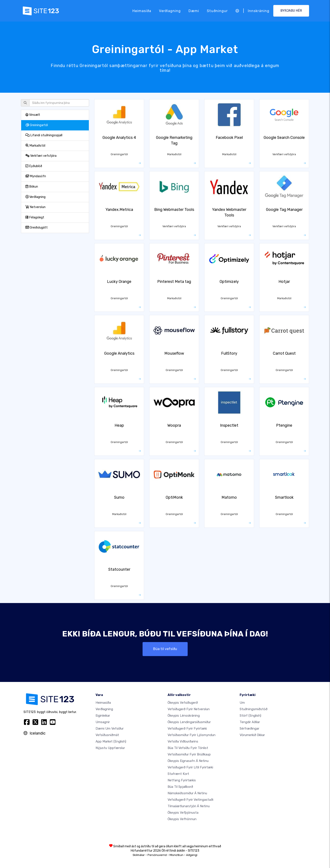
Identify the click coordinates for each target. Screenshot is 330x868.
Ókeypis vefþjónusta (183, 813)
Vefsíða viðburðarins (183, 741)
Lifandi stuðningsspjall (44, 135)
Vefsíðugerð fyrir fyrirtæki (187, 729)
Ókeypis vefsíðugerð (183, 703)
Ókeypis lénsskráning (184, 716)
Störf (250, 716)
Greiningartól (37, 125)
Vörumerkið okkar (252, 735)
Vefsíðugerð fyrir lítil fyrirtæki (190, 767)
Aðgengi (192, 855)
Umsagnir (103, 722)
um (242, 703)
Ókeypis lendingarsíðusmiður (189, 722)
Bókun (32, 187)
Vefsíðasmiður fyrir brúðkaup (189, 754)
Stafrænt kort (178, 774)
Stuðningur (217, 11)
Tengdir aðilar (250, 722)
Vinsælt (33, 115)
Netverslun (35, 207)
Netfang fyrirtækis (182, 780)
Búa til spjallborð (180, 787)
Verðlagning (170, 11)
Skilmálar (139, 855)
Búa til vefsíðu (165, 649)
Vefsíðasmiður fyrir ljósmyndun (192, 735)
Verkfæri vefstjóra (41, 156)
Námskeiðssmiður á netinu (187, 793)
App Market (111, 741)
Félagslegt (35, 217)
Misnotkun (176, 855)
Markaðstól (35, 146)
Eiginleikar (103, 716)
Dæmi (194, 11)
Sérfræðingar (249, 729)
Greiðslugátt (37, 228)
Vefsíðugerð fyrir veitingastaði (190, 800)
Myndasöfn (36, 176)
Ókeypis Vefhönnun (182, 819)
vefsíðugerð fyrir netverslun (189, 709)
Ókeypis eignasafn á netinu (188, 761)
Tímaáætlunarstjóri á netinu (189, 806)
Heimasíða (142, 11)
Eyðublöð (34, 166)
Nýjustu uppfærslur (110, 748)
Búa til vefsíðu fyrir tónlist (188, 748)
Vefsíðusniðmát (107, 735)
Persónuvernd (157, 855)
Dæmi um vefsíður (110, 729)
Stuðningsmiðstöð (254, 709)
